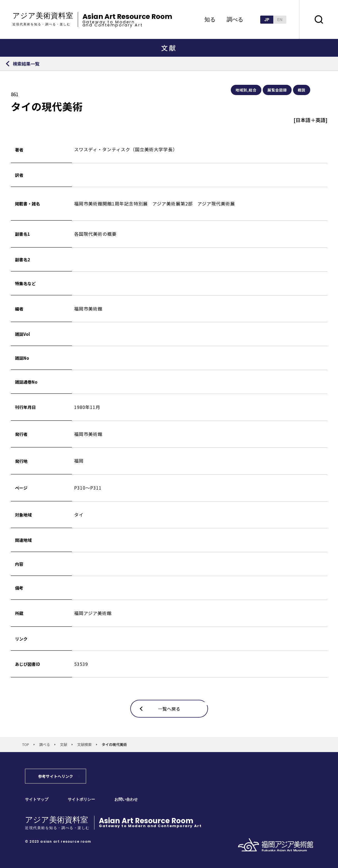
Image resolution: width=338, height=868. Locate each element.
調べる (235, 19)
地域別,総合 (246, 90)
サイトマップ (37, 799)
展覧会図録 (277, 90)
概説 (302, 90)
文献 (64, 744)
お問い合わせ (126, 799)
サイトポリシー (81, 799)
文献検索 (84, 744)
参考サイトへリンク (56, 776)
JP (267, 20)
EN (280, 20)
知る (210, 19)
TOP (26, 744)
